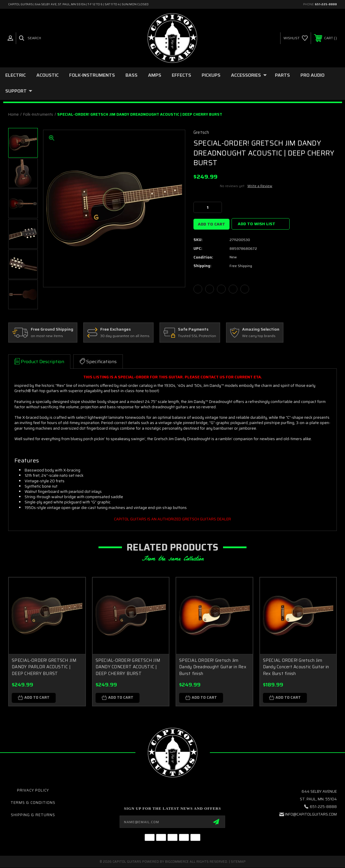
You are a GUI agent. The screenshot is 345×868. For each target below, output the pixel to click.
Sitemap (238, 862)
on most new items (47, 336)
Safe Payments (193, 329)
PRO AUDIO (312, 75)
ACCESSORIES (249, 75)
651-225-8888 (326, 4)
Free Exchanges (115, 329)
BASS (131, 75)
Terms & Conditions (33, 803)
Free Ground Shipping (52, 329)
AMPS (155, 75)
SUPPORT (19, 91)
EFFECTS (181, 75)
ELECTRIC (16, 75)
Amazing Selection (261, 329)
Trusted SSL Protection (197, 336)
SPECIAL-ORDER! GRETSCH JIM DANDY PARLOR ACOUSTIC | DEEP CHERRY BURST (44, 667)
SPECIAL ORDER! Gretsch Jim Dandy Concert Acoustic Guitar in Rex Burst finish (296, 667)
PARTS (282, 75)
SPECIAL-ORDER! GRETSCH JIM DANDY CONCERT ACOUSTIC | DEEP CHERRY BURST (128, 667)
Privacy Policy (33, 790)
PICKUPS (211, 75)
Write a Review (260, 186)
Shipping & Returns (33, 815)
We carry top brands (259, 336)
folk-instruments (92, 75)
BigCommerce (177, 862)
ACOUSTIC (47, 75)
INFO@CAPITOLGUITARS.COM (311, 814)
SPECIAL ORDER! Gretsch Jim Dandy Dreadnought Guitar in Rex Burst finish (213, 667)
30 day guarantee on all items (125, 336)
